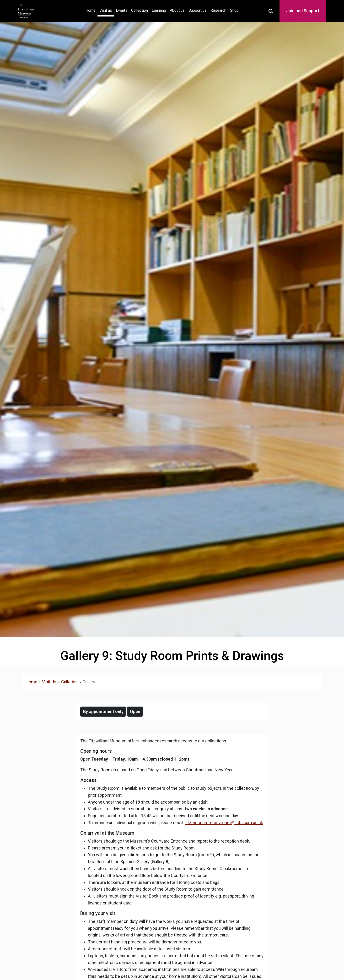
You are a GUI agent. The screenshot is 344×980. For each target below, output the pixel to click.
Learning (159, 10)
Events (122, 10)
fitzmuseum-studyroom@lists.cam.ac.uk (224, 823)
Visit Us (49, 682)
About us (177, 10)
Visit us (106, 10)
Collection (140, 10)
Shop (234, 10)
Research (218, 10)
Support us (198, 10)
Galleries (69, 682)
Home (91, 10)
